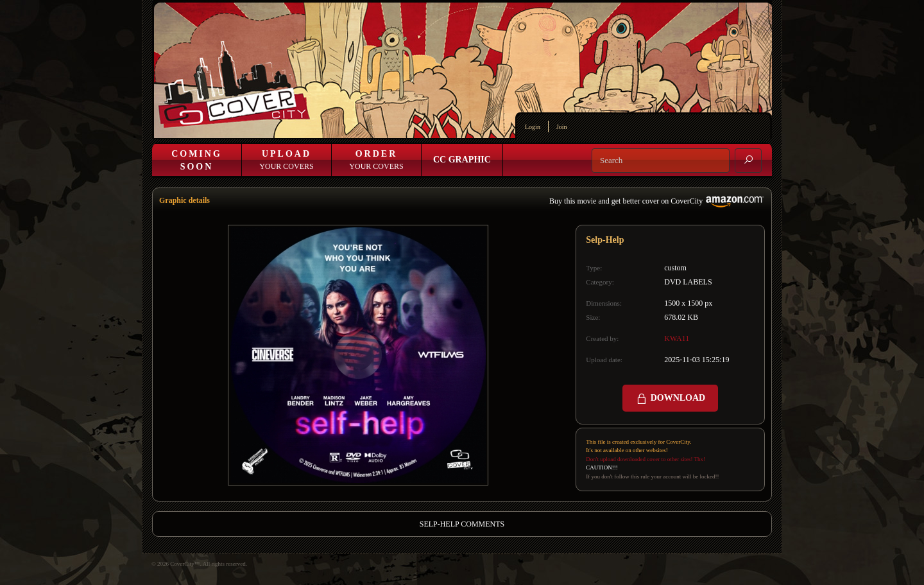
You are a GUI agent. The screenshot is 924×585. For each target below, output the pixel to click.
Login (533, 127)
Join (562, 127)
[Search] (661, 161)
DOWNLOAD (670, 399)
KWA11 (677, 338)
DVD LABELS (688, 282)
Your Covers (286, 160)
